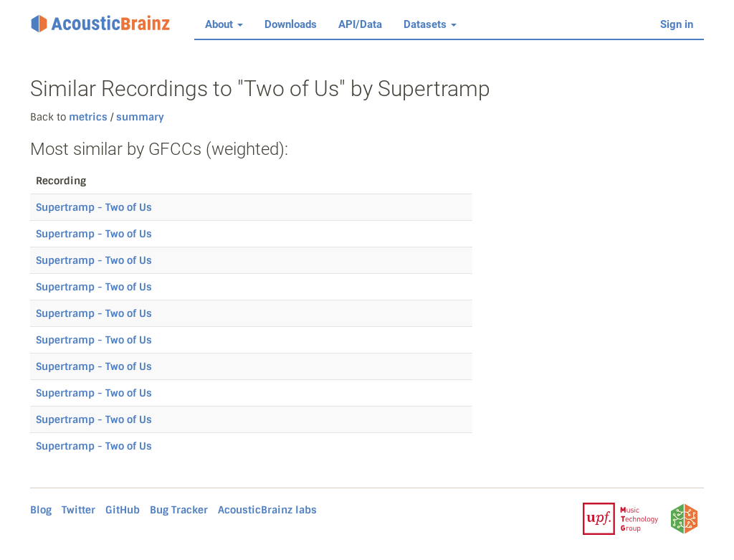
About (224, 24)
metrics (88, 117)
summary (139, 117)
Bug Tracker (179, 510)
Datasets (430, 24)
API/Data (360, 24)
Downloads (291, 24)
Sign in (677, 24)
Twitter (78, 510)
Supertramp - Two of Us (94, 207)
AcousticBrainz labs (267, 510)
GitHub (123, 510)
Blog (41, 510)
